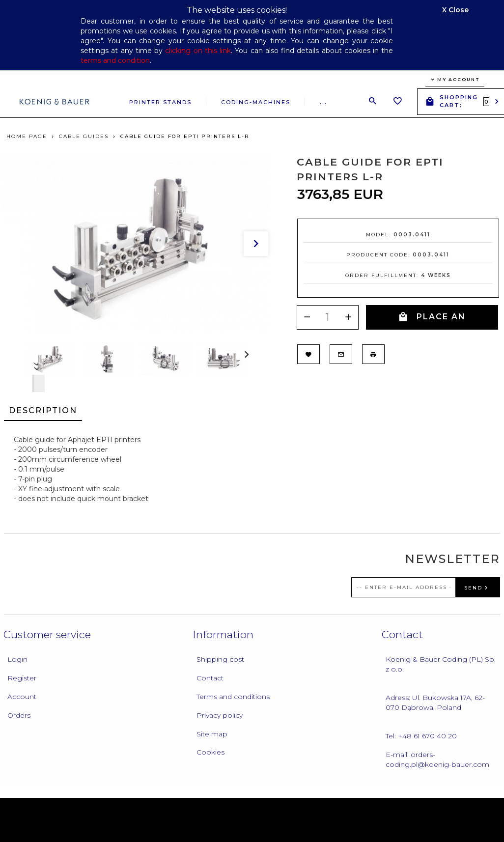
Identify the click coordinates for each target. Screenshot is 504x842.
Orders (19, 715)
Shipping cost (220, 659)
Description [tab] (43, 410)
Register (22, 678)
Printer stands (160, 102)
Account (22, 697)
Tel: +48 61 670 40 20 (421, 736)
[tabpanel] (252, 469)
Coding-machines (256, 102)
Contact (210, 678)
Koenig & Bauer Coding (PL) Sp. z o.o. (441, 664)
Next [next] (39, 380)
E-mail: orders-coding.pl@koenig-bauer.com (437, 759)
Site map (212, 734)
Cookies (210, 752)
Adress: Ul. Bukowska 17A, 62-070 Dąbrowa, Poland (435, 702)
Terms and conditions (233, 697)
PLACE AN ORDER (432, 321)
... (323, 102)
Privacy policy (220, 715)
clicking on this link (198, 51)
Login (17, 659)
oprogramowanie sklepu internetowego (414, 817)
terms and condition (115, 60)
